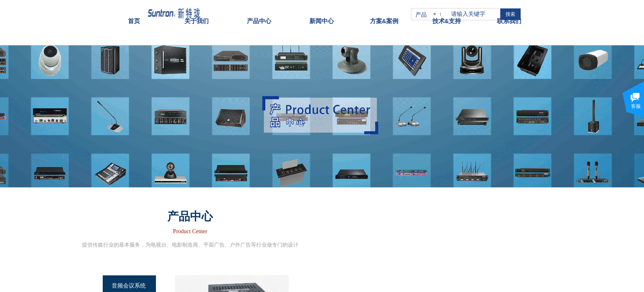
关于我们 (197, 15)
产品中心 (259, 15)
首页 (134, 15)
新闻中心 (322, 15)
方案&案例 (384, 15)
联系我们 (509, 15)
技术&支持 (447, 15)
